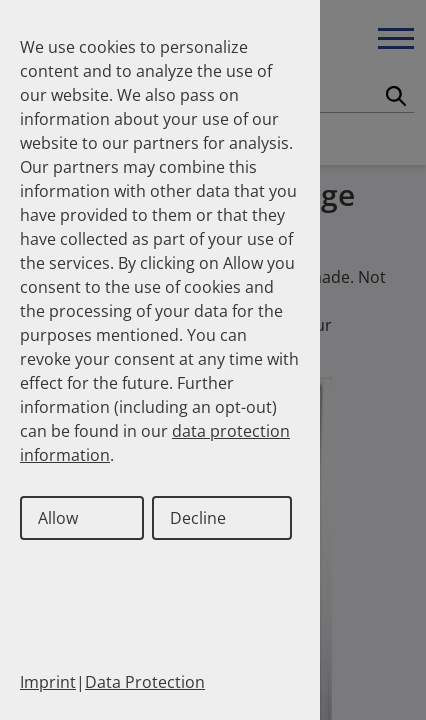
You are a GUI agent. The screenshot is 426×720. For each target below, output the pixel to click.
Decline (198, 518)
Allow (58, 518)
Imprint (48, 682)
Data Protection (145, 682)
